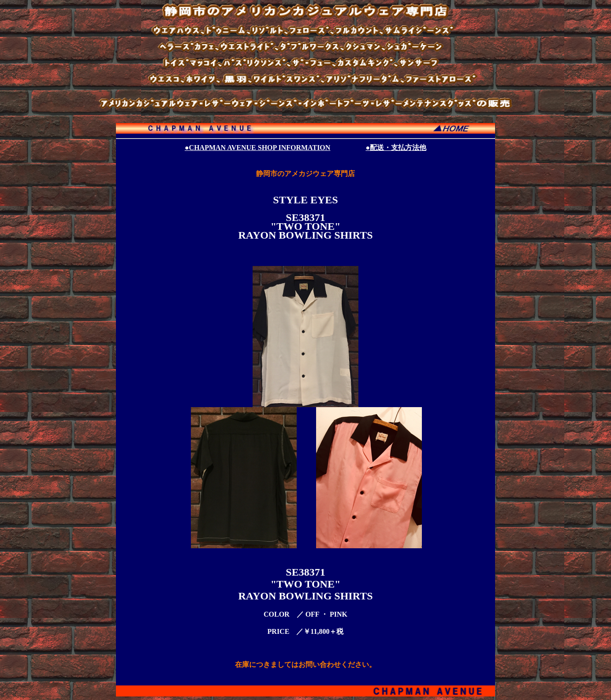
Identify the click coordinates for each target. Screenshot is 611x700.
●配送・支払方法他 (396, 148)
